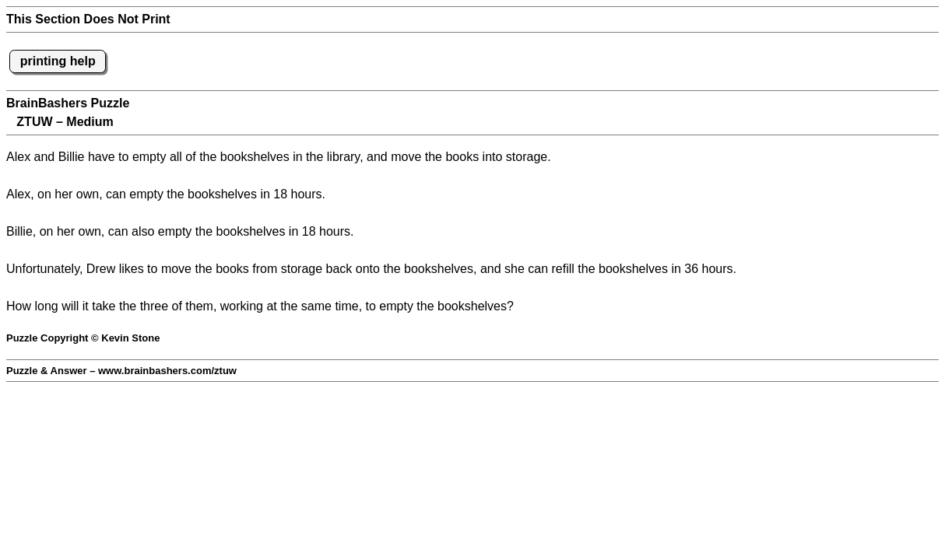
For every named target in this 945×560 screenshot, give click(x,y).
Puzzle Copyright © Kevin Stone (83, 338)
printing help (58, 61)
